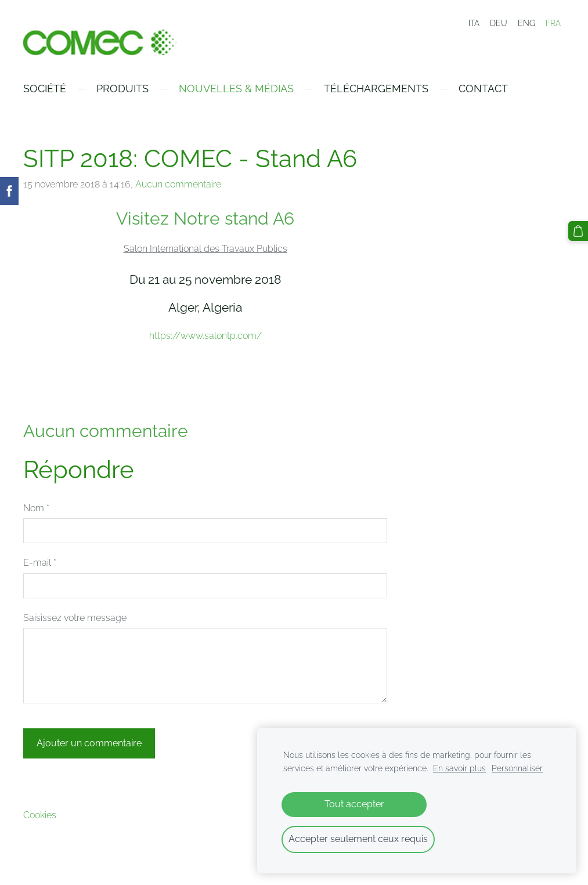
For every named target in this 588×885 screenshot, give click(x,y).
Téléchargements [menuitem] (376, 88)
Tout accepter (354, 804)
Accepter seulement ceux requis (358, 839)
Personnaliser (517, 768)
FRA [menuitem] (553, 23)
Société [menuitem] (45, 88)
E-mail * (40, 563)
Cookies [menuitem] (40, 815)
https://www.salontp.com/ (205, 336)
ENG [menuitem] (526, 23)
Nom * (36, 508)
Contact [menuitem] (483, 88)
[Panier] (578, 231)
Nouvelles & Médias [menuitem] (236, 88)
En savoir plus (459, 768)
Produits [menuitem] (122, 88)
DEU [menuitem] (499, 23)
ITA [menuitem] (474, 23)
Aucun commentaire (178, 184)
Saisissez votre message (75, 618)
